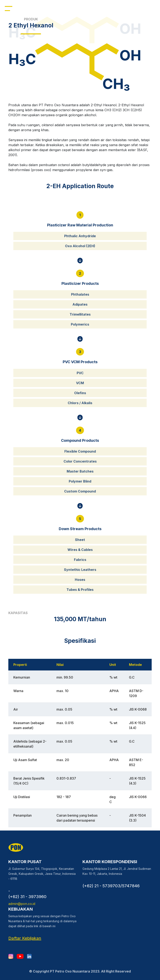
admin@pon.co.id (22, 904)
